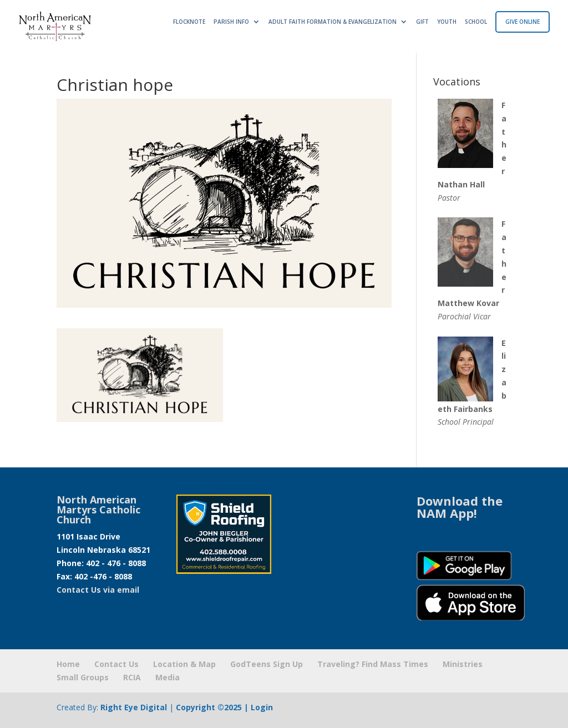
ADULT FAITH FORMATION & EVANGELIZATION (333, 22)
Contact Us (116, 664)
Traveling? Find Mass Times (373, 664)
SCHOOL (476, 22)
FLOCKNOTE (189, 22)
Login (262, 707)
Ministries (463, 664)
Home (68, 664)
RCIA (132, 677)
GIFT (422, 22)
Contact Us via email (98, 590)
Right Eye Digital (134, 707)
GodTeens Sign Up (267, 664)
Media (168, 677)
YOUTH (447, 22)
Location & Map (184, 664)
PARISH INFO (231, 22)
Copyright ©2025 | (213, 707)
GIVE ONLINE (523, 22)
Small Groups (83, 677)
